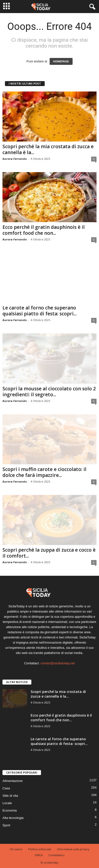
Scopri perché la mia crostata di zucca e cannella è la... (48, 149)
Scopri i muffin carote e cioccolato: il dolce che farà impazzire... (44, 472)
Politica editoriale (40, 849)
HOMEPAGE (61, 61)
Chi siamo (16, 849)
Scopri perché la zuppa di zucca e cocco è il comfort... (49, 553)
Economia (10, 810)
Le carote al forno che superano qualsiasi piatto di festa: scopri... (40, 311)
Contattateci (56, 855)
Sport (6, 825)
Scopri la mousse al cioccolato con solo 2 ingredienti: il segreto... (49, 392)
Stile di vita (10, 796)
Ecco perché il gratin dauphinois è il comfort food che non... (44, 230)
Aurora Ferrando (15, 159)
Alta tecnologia (13, 818)
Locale (7, 803)
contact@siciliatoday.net (58, 663)
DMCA (39, 855)
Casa (6, 788)
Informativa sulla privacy (73, 849)
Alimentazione (13, 781)
